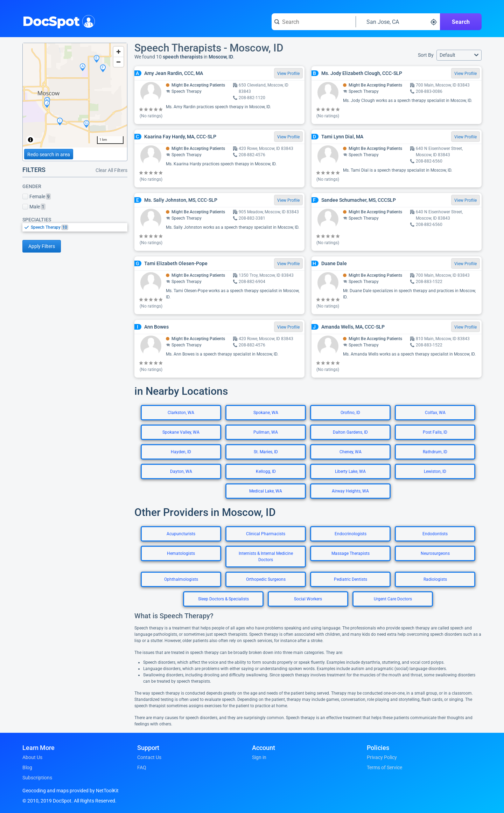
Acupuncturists (181, 534)
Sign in (259, 757)
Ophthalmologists (181, 579)
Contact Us (149, 757)
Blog (27, 767)
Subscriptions (37, 778)
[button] (459, 55)
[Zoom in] (118, 52)
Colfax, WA (435, 413)
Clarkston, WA (181, 413)
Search (461, 22)
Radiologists (435, 579)
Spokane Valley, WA (181, 432)
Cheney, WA (351, 452)
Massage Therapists (351, 553)
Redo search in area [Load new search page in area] (49, 154)
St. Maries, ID (266, 452)
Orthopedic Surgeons (266, 579)
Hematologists (181, 553)
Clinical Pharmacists (266, 534)
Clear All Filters (111, 170)
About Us (32, 757)
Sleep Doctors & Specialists (223, 599)
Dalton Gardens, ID (350, 432)
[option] (79, 227)
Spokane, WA (266, 413)
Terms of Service (384, 767)
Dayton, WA (181, 471)
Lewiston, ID (435, 471)
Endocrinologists (351, 534)
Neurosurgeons (435, 553)
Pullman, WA (266, 432)
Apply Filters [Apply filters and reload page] (42, 246)
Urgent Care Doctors (393, 599)
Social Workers (308, 599)
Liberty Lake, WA (350, 471)
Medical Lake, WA (266, 491)
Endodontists (435, 534)
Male (34, 207)
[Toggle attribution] (30, 140)
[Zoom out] (118, 62)
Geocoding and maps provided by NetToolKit (71, 791)
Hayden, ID (181, 452)
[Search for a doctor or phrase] (314, 22)
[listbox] (75, 227)
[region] (75, 95)
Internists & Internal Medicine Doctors (266, 557)
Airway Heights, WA (350, 491)
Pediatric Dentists (351, 579)
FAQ (142, 767)
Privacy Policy (382, 757)
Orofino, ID (350, 413)
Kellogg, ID (266, 471)
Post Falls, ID (435, 432)
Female (37, 197)
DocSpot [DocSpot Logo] (57, 21)
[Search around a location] (398, 22)
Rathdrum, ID (435, 452)
